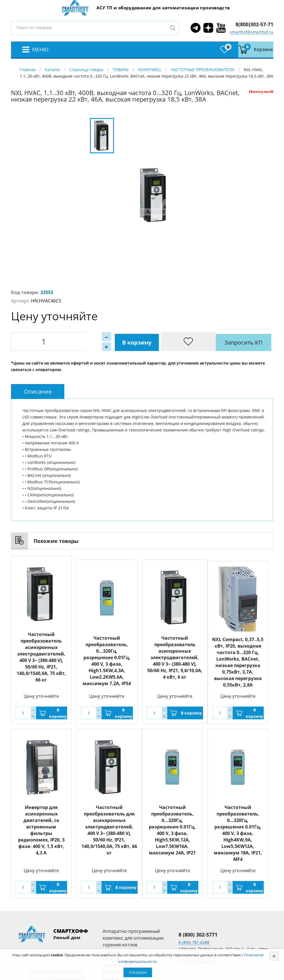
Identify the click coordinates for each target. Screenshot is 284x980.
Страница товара (86, 70)
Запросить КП (134, 341)
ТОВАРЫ (121, 70)
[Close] (274, 956)
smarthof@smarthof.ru (252, 32)
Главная (28, 70)
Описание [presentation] (38, 391)
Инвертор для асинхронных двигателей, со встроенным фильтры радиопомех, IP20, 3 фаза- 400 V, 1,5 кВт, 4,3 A (41, 829)
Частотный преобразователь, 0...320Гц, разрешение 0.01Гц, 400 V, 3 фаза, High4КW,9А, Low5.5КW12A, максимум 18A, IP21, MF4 (238, 833)
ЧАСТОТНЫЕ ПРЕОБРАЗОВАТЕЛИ (202, 70)
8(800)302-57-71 (254, 24)
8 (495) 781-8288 (194, 942)
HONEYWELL (150, 70)
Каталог (52, 70)
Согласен (138, 972)
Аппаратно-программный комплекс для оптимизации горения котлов (133, 937)
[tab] (38, 391)
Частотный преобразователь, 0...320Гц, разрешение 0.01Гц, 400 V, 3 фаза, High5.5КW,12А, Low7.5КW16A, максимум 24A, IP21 (172, 829)
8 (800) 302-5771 (198, 934)
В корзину (80, 341)
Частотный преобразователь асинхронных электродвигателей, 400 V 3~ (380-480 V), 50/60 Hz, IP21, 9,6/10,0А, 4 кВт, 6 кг (175, 653)
